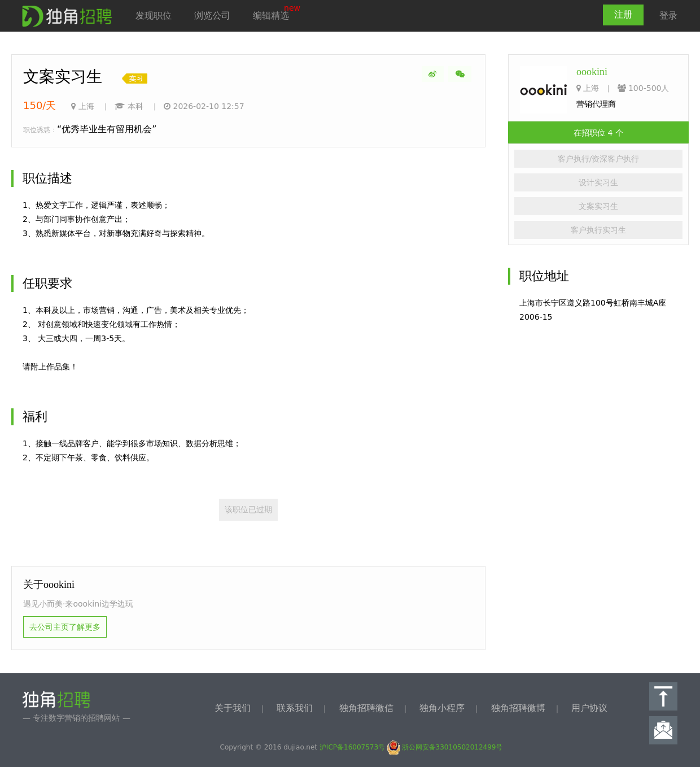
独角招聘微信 (366, 708)
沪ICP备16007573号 (352, 747)
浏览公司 (212, 16)
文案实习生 (598, 206)
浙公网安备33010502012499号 (445, 747)
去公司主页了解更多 (65, 627)
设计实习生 (598, 182)
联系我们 (295, 708)
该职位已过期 (248, 509)
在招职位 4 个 (598, 133)
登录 (668, 16)
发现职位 (154, 16)
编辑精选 (271, 16)
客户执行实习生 (598, 230)
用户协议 (589, 708)
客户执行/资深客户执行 (599, 159)
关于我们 (233, 708)
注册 (623, 14)
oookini (592, 72)
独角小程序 (442, 708)
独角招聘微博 (518, 708)
